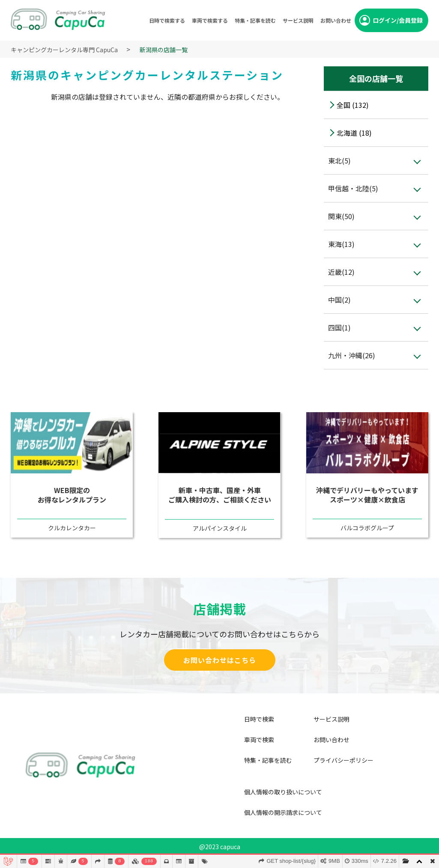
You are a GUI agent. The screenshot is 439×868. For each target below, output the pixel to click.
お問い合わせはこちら (220, 660)
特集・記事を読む (255, 20)
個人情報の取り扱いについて (283, 792)
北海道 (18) (354, 133)
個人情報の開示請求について (283, 812)
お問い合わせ (336, 20)
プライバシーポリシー (343, 760)
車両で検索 (259, 740)
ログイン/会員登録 (398, 20)
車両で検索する (210, 20)
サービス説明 (298, 20)
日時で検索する (167, 20)
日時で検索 (259, 719)
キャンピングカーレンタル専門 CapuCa (64, 50)
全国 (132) (353, 105)
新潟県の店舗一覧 (164, 50)
